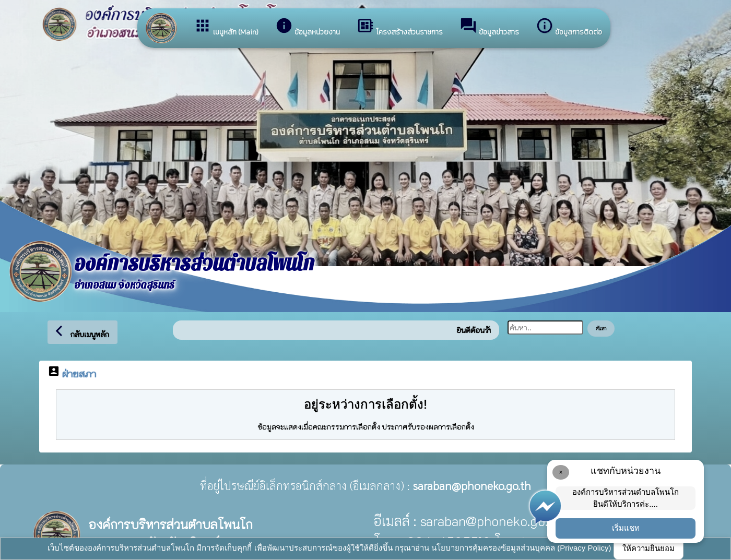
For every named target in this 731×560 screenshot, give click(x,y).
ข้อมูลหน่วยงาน (308, 27)
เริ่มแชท (626, 528)
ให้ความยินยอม (649, 548)
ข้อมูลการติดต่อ (569, 27)
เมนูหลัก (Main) (226, 27)
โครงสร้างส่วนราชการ (400, 27)
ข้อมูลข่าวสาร (489, 27)
